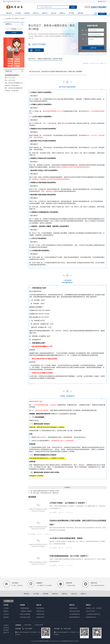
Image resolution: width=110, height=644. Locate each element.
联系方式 (6, 633)
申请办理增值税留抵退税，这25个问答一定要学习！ (69, 556)
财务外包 (36, 13)
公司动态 (14, 29)
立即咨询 (37, 50)
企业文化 (6, 628)
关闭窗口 (67, 487)
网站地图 (64, 641)
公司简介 (6, 625)
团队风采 (80, 13)
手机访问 (102, 14)
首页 (13, 19)
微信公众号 (102, 1)
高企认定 (54, 13)
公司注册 (18, 13)
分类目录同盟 (27, 625)
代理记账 (27, 13)
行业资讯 (22, 19)
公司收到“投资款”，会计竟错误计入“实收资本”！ (68, 503)
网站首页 (9, 13)
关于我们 (71, 13)
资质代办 (45, 13)
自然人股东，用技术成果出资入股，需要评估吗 (46, 493)
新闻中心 (63, 13)
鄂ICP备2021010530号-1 (73, 641)
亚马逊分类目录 (39, 625)
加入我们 (6, 630)
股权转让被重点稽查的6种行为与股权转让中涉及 (46, 491)
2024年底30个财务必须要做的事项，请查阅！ (67, 538)
